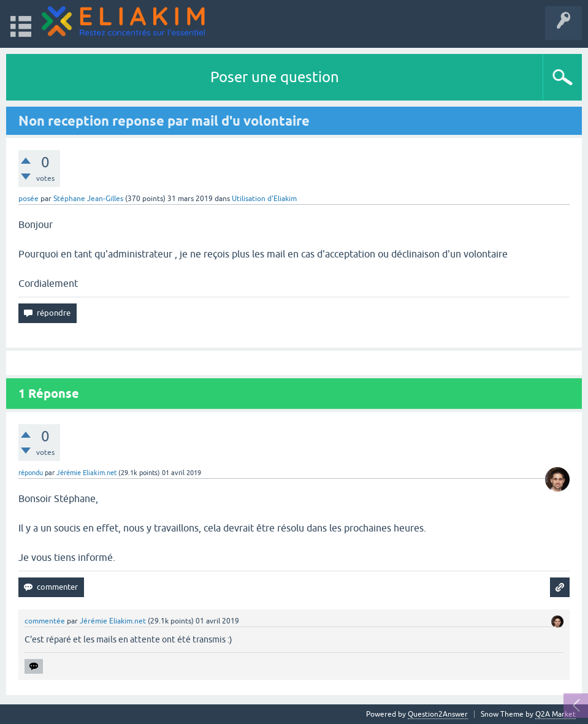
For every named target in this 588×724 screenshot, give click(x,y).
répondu (31, 473)
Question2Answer (438, 714)
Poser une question (275, 77)
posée (29, 199)
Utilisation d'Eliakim (264, 199)
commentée (45, 621)
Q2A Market (556, 714)
